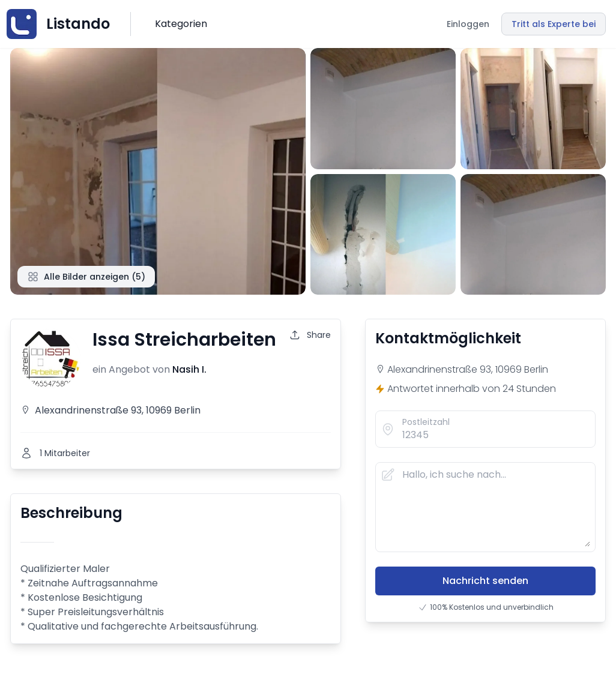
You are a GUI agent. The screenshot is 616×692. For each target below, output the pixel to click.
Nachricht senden (485, 581)
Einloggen (468, 24)
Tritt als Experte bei (554, 24)
